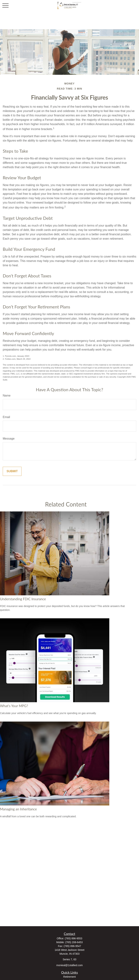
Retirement (69, 977)
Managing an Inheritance (18, 809)
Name (7, 396)
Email (6, 417)
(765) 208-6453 (74, 942)
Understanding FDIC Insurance (23, 599)
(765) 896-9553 (74, 938)
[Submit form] (12, 471)
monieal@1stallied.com (69, 965)
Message (9, 439)
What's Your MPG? (14, 706)
